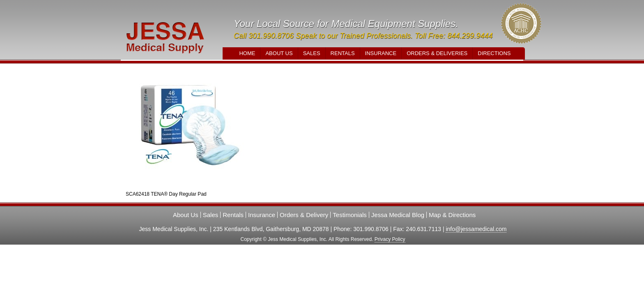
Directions (494, 53)
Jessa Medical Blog (398, 215)
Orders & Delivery (304, 215)
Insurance (381, 53)
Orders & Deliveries (437, 53)
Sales (312, 53)
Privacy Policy (390, 239)
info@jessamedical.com (476, 229)
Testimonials (350, 215)
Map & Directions (452, 215)
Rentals (343, 53)
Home (247, 53)
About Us (279, 53)
